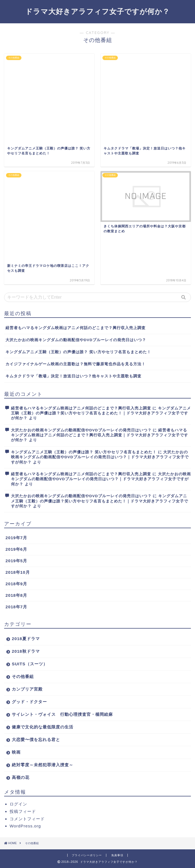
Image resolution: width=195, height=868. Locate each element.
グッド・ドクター (29, 702)
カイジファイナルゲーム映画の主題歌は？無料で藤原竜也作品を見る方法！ (76, 364)
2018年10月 (18, 572)
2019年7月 (16, 538)
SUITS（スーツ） (30, 664)
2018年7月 (16, 607)
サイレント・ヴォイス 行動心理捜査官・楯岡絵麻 (62, 714)
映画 (16, 752)
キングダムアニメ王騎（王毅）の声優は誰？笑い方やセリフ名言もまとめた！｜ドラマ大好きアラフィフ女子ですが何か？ (101, 413)
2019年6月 (16, 549)
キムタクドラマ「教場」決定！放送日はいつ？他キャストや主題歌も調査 (73, 376)
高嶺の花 (21, 777)
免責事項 (117, 855)
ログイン (18, 804)
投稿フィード (23, 811)
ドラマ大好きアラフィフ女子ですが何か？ (98, 11)
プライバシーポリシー (87, 855)
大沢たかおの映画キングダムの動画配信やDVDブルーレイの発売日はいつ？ (76, 340)
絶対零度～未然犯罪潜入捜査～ (43, 765)
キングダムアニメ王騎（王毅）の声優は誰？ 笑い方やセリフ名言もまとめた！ (78, 352)
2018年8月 (16, 595)
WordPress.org (25, 826)
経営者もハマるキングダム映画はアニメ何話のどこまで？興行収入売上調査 (76, 328)
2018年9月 (16, 584)
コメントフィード (27, 819)
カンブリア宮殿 (27, 689)
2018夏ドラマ (26, 639)
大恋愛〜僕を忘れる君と (36, 740)
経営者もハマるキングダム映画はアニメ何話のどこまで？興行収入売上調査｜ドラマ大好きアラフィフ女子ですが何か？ (100, 435)
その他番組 (23, 676)
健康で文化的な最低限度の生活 (43, 727)
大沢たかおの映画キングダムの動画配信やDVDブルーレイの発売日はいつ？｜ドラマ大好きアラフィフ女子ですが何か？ (100, 457)
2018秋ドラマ (26, 651)
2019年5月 (16, 561)
